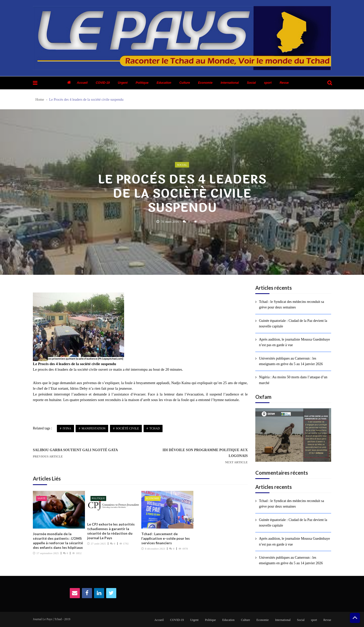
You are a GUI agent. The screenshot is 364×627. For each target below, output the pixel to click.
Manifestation (93, 428)
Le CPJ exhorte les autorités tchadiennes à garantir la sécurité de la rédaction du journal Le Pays (111, 531)
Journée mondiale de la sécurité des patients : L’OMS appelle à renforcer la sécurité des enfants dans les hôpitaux (58, 541)
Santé (41, 498)
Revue (284, 83)
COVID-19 (103, 83)
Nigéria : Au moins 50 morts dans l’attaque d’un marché (293, 380)
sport (268, 83)
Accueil (82, 83)
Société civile (127, 428)
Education (164, 83)
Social (251, 83)
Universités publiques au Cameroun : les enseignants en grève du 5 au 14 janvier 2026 (291, 361)
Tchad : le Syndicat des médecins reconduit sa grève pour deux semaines (291, 305)
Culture (185, 83)
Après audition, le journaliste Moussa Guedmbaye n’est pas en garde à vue (294, 342)
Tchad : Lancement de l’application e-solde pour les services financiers (166, 538)
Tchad (155, 428)
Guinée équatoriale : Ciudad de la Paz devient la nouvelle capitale (293, 323)
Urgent (123, 83)
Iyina (67, 428)
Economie (205, 83)
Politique (142, 83)
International (230, 83)
